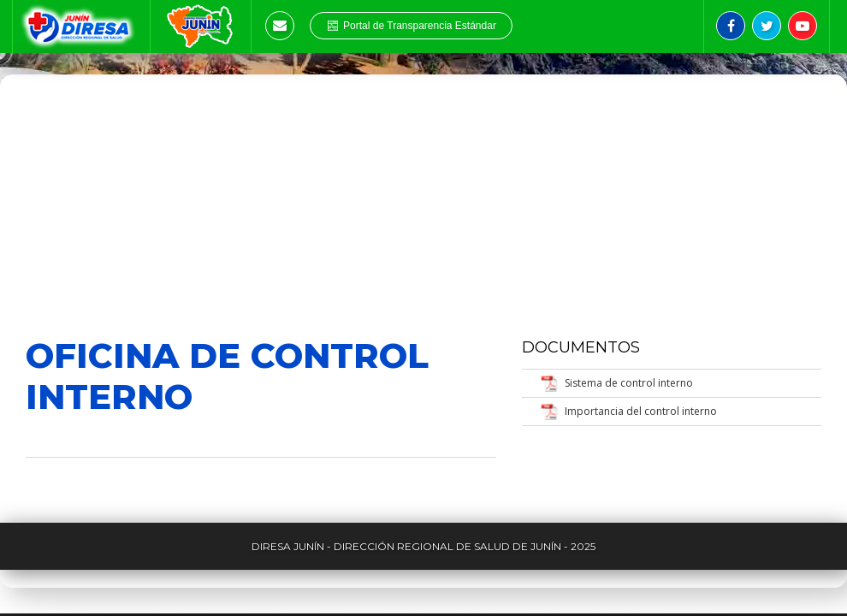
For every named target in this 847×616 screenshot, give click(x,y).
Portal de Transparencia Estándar (411, 26)
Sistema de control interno (629, 383)
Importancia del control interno (641, 411)
